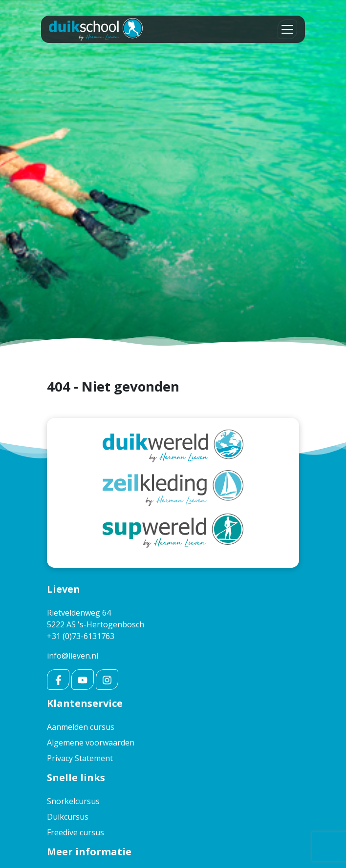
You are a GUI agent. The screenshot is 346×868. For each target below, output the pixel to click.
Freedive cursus (76, 832)
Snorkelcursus (73, 801)
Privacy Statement (80, 758)
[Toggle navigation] (287, 29)
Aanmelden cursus (81, 727)
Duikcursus (68, 817)
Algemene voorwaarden (91, 743)
